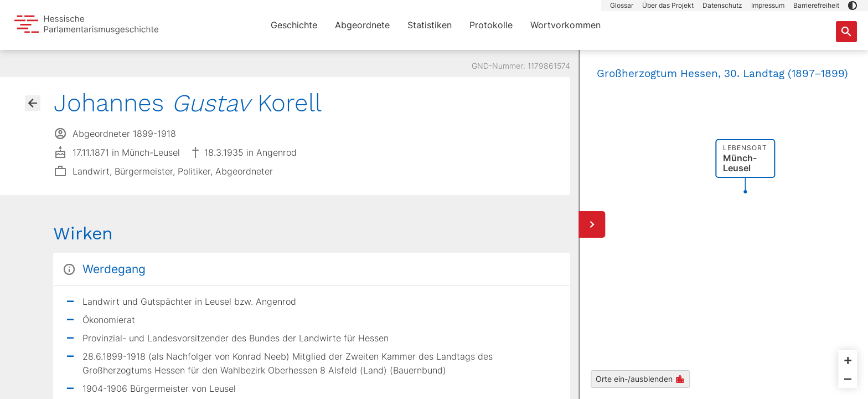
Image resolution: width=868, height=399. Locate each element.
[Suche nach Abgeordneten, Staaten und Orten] (846, 32)
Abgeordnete (362, 25)
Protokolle (491, 25)
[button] (852, 6)
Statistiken (430, 25)
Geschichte (294, 25)
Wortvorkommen (565, 25)
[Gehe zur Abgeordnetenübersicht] (33, 103)
